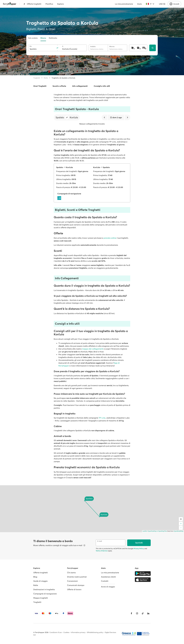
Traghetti (37, 78)
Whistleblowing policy (95, 632)
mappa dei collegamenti (93, 349)
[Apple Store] (143, 580)
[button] (67, 117)
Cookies (66, 632)
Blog (35, 577)
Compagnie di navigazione (45, 594)
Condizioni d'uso (56, 632)
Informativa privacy (78, 632)
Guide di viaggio (40, 581)
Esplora (60, 4)
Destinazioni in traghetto (44, 589)
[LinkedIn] (148, 613)
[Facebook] (131, 613)
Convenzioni (72, 581)
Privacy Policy (139, 548)
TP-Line (102, 418)
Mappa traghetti (41, 598)
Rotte (46, 78)
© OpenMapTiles (162, 531)
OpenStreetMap (179, 531)
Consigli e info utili (102, 86)
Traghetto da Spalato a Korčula (63, 78)
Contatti (105, 581)
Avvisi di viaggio (108, 587)
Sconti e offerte (59, 86)
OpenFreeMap (152, 531)
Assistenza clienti (108, 577)
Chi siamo (71, 573)
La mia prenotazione (124, 4)
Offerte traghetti (32, 4)
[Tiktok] (143, 613)
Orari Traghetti (40, 86)
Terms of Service (102, 551)
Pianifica (49, 4)
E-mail (100, 541)
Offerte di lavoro (74, 589)
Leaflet (145, 531)
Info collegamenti (80, 86)
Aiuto (139, 4)
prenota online (110, 238)
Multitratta (53, 38)
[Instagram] (137, 613)
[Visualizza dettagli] (84, 545)
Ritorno (43, 38)
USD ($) (162, 4)
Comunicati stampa (76, 585)
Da (31, 46)
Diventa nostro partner (77, 577)
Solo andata (33, 38)
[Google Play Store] (143, 573)
